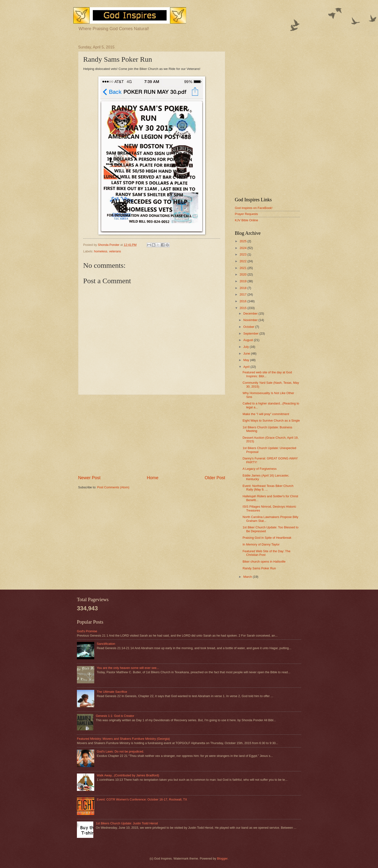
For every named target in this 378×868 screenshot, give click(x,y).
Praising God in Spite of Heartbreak (267, 538)
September (251, 333)
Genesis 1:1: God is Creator (115, 716)
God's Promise (87, 631)
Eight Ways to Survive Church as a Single (271, 421)
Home (153, 478)
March (248, 577)
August (249, 340)
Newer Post (89, 478)
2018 (243, 288)
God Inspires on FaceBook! (254, 208)
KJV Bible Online (246, 220)
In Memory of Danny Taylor (261, 544)
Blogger (222, 858)
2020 (243, 274)
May (247, 360)
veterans (115, 251)
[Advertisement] (152, 435)
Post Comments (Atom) (113, 487)
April (247, 367)
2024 (243, 248)
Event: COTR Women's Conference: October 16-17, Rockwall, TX (142, 799)
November (251, 320)
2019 (243, 281)
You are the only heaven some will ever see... (128, 668)
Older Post (215, 478)
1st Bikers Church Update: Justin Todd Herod (127, 823)
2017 (243, 294)
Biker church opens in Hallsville (264, 562)
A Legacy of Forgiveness (260, 469)
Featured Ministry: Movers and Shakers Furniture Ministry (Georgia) (123, 739)
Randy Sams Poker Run (259, 568)
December (251, 313)
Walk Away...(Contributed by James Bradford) (128, 775)
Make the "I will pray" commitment (266, 414)
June (247, 353)
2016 (243, 301)
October (249, 327)
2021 (243, 268)
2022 (243, 261)
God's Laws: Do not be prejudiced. (120, 751)
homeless (101, 251)
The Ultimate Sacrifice (112, 692)
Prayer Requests (246, 214)
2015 (243, 308)
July (246, 347)
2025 (243, 241)
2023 (243, 254)
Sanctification (106, 644)
